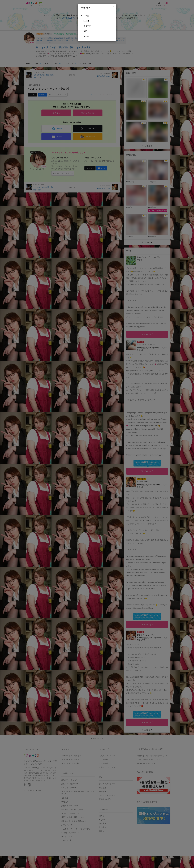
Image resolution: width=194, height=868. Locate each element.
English (86, 21)
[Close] (114, 7)
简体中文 (87, 26)
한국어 (86, 36)
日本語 (86, 16)
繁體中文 (87, 31)
